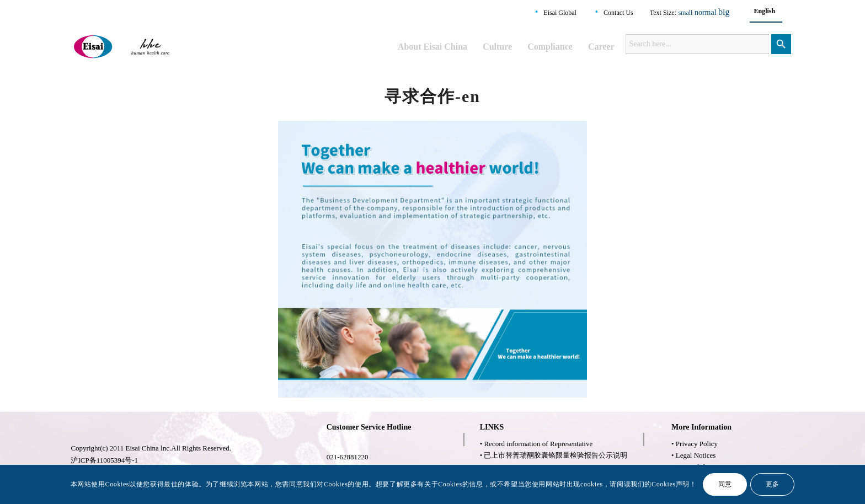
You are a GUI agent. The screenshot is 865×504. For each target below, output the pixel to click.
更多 (773, 484)
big (724, 12)
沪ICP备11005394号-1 (104, 460)
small (685, 13)
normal (706, 12)
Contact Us (618, 13)
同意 (725, 484)
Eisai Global (560, 13)
